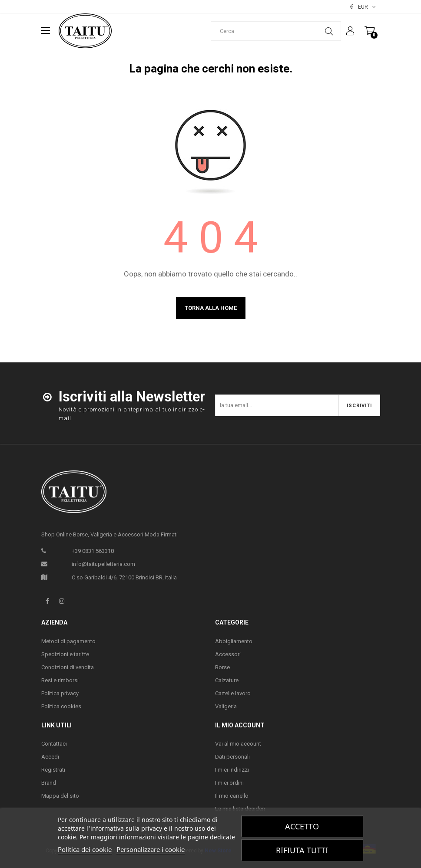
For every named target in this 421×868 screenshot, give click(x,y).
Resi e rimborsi (60, 680)
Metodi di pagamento (68, 641)
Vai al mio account (238, 744)
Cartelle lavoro (233, 693)
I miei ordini (229, 783)
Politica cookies (61, 706)
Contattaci (54, 744)
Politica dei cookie (85, 849)
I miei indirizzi (232, 770)
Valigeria (226, 706)
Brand (49, 783)
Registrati (53, 770)
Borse (222, 667)
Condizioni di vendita (68, 667)
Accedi (50, 757)
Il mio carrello (232, 796)
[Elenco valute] (363, 7)
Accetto (302, 826)
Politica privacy (60, 693)
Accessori (228, 654)
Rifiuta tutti (302, 850)
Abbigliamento (234, 641)
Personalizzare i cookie (151, 849)
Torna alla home (211, 308)
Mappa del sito (60, 796)
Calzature (227, 680)
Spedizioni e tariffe (65, 654)
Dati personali (232, 757)
